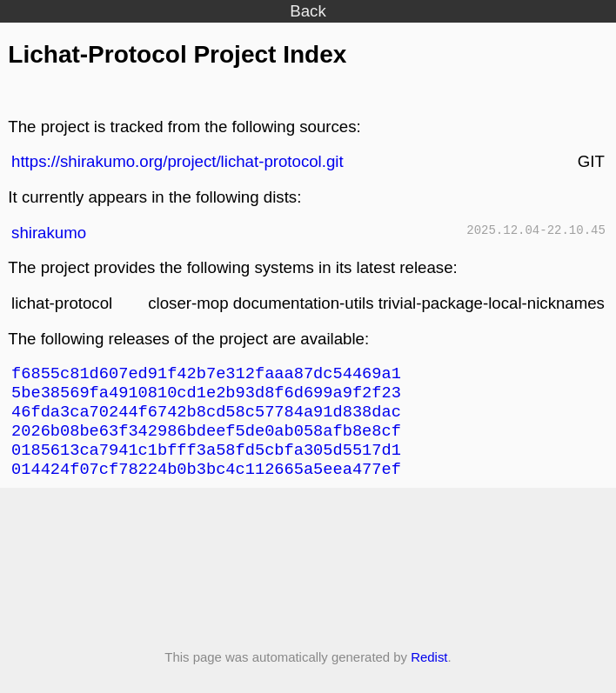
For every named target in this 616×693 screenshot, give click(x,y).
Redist (429, 673)
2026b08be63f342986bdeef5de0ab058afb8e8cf (206, 440)
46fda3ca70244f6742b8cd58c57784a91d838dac (206, 419)
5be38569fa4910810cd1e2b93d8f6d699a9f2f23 (206, 397)
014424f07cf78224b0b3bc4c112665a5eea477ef (206, 484)
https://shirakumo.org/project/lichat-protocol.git (177, 161)
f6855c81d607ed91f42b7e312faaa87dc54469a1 (206, 375)
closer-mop (188, 303)
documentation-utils (304, 303)
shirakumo (49, 233)
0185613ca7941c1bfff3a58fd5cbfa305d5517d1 (206, 462)
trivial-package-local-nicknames (492, 303)
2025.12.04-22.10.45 (536, 232)
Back (308, 11)
